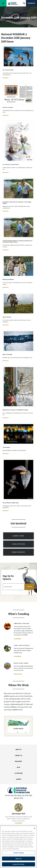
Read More (6, 78)
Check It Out (18, 674)
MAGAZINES (18, 761)
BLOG (19, 767)
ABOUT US (18, 749)
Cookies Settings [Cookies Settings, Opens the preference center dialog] (18, 853)
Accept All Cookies (19, 864)
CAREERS (19, 779)
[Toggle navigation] (3, 3)
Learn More (18, 639)
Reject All (19, 859)
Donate (31, 3)
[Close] (35, 828)
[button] (29, 587)
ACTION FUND (19, 773)
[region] (18, 847)
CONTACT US (18, 755)
